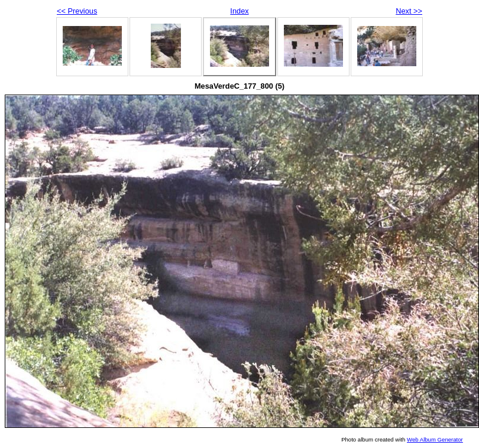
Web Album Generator (435, 439)
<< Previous (77, 11)
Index (239, 11)
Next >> (409, 11)
